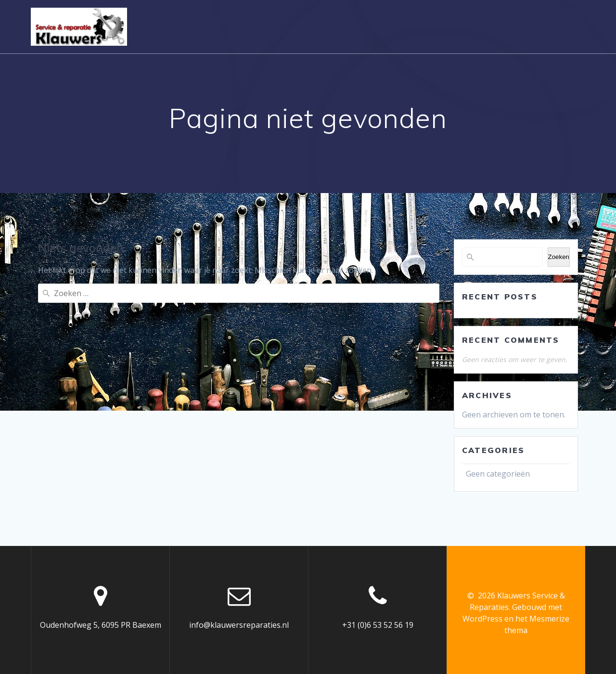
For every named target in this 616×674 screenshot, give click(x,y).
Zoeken (559, 257)
